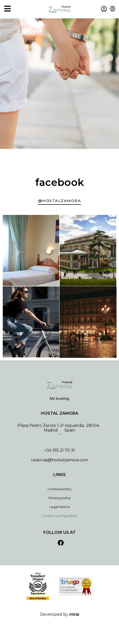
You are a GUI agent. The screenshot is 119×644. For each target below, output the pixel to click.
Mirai (74, 614)
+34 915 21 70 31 (60, 450)
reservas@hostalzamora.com (60, 460)
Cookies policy (59, 489)
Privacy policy (60, 498)
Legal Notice (60, 507)
